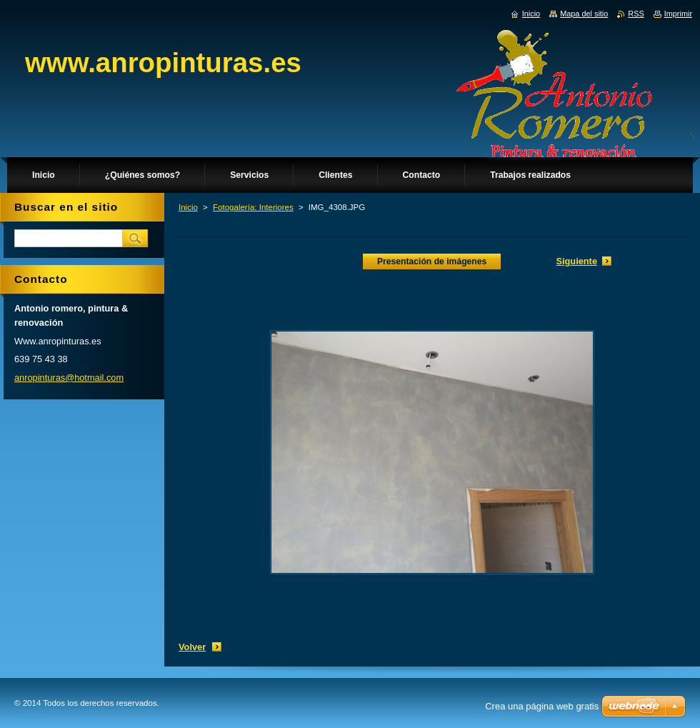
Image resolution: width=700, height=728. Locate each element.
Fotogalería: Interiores (253, 207)
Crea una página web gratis (542, 706)
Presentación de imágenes (432, 261)
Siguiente (576, 261)
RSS (636, 14)
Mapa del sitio (584, 14)
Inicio (188, 207)
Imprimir (678, 14)
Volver (192, 647)
